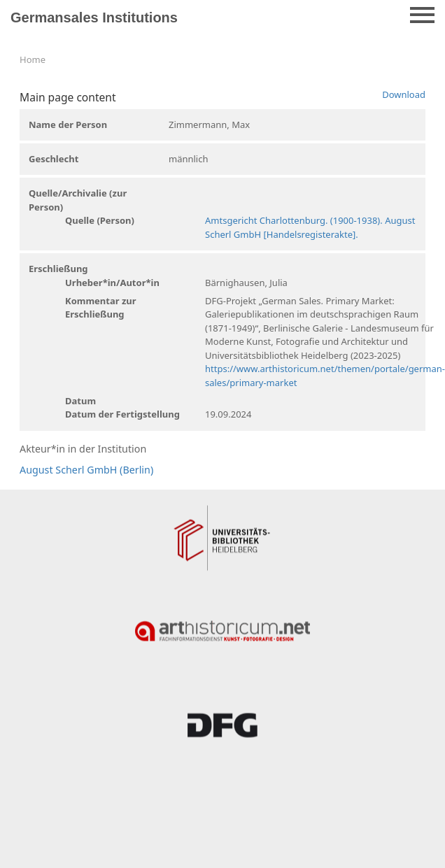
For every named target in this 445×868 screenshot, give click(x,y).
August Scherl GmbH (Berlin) (86, 470)
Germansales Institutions (94, 17)
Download (404, 94)
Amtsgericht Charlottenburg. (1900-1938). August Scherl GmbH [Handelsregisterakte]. (310, 227)
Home (33, 59)
